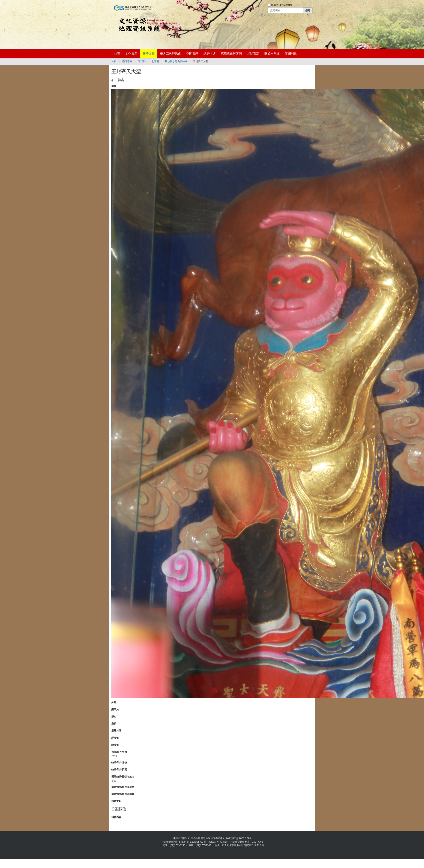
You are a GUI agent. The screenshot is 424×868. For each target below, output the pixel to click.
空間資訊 (192, 54)
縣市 (114, 717)
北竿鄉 (155, 61)
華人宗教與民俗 (170, 54)
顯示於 (115, 709)
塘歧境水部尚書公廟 (176, 61)
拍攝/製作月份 (119, 762)
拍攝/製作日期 (119, 769)
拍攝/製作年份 (119, 752)
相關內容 (116, 817)
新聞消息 (291, 54)
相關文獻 (116, 801)
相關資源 (253, 54)
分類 (114, 702)
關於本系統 (272, 54)
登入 (263, 15)
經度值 (115, 738)
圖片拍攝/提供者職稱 (123, 794)
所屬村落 (116, 731)
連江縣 (142, 61)
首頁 (117, 54)
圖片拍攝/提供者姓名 (123, 776)
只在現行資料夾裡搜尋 (282, 5)
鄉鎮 (114, 724)
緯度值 (115, 745)
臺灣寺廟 (149, 54)
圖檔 (114, 86)
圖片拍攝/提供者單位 (123, 787)
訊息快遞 (210, 54)
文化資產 (131, 54)
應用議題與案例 (231, 54)
